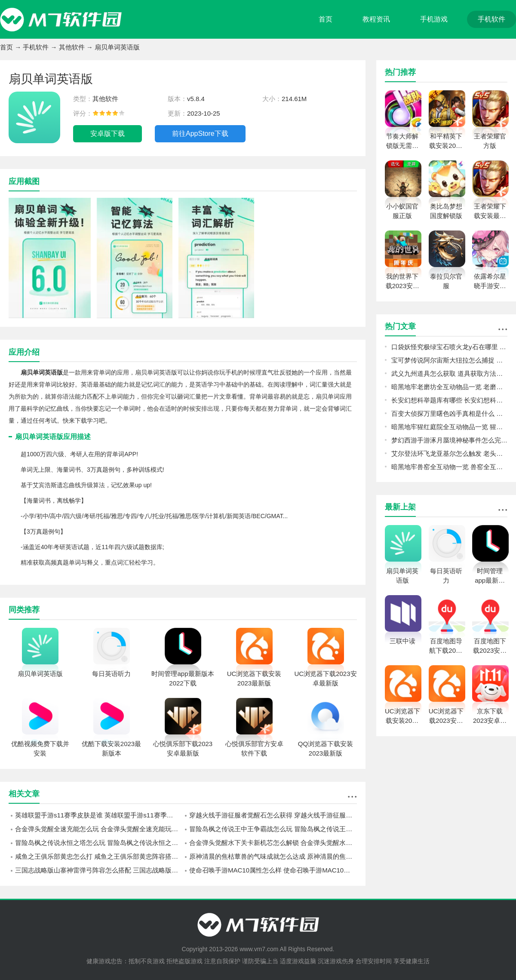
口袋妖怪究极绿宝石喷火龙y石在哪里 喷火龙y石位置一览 (449, 347)
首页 (326, 19)
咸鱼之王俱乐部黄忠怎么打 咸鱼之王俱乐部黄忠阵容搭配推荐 (99, 856)
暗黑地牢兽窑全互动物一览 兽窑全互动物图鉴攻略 (449, 467)
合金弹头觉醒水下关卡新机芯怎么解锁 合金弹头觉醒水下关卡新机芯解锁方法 (273, 843)
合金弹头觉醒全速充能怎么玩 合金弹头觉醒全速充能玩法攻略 (99, 829)
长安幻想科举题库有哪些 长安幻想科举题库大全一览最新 (449, 400)
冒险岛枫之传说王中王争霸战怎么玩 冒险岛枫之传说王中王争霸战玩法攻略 (273, 829)
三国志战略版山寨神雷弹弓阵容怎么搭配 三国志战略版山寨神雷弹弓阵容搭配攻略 (99, 870)
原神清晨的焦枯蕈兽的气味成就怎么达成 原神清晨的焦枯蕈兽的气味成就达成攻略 (273, 856)
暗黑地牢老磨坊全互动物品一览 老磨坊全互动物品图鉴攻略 (449, 387)
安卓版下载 (107, 134)
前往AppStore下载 (200, 134)
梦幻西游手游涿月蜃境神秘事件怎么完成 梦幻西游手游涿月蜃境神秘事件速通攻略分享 (449, 440)
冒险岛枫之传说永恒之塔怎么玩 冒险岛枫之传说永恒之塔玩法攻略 (99, 843)
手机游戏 (434, 19)
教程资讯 (376, 19)
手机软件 (491, 19)
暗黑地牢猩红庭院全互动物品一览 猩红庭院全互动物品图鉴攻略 (449, 427)
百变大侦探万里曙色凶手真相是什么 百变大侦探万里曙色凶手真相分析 (449, 413)
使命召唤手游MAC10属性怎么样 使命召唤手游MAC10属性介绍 (273, 870)
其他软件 (72, 47)
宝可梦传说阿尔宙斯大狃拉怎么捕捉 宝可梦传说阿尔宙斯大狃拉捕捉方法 (449, 360)
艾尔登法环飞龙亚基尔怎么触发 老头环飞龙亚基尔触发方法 (449, 453)
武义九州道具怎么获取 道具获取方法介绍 (449, 373)
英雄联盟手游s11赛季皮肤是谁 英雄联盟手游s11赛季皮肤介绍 (99, 815)
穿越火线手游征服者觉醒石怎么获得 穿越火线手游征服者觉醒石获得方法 (273, 815)
